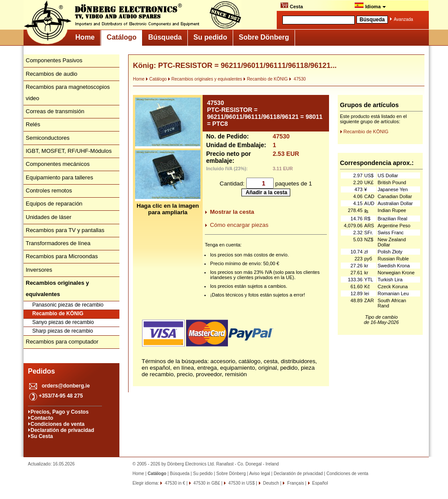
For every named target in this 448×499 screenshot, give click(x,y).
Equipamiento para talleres (59, 177)
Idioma (370, 6)
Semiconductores (48, 138)
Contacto (42, 418)
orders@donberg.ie (66, 386)
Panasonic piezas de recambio (68, 305)
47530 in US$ (241, 483)
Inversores (39, 270)
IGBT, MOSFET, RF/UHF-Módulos (69, 151)
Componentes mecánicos (58, 164)
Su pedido (210, 37)
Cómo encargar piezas (239, 225)
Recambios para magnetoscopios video (68, 93)
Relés (33, 124)
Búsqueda (165, 37)
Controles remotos (49, 190)
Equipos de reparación (54, 204)
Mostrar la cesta (232, 212)
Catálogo (122, 37)
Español (320, 483)
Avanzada (404, 19)
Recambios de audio (52, 74)
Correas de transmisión (55, 111)
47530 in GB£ (206, 483)
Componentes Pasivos (54, 60)
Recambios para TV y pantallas (65, 230)
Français (295, 483)
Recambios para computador (62, 342)
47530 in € (174, 483)
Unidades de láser (49, 217)
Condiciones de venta (58, 424)
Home (85, 37)
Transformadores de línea (58, 243)
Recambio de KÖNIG (58, 314)
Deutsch (270, 483)
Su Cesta (42, 436)
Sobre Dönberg (264, 37)
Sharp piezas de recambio (63, 331)
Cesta (292, 6)
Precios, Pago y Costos (59, 412)
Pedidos (41, 371)
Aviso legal (260, 474)
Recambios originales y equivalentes (205, 79)
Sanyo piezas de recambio (63, 322)
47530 (297, 79)
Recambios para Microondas (62, 256)
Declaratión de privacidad (62, 430)
